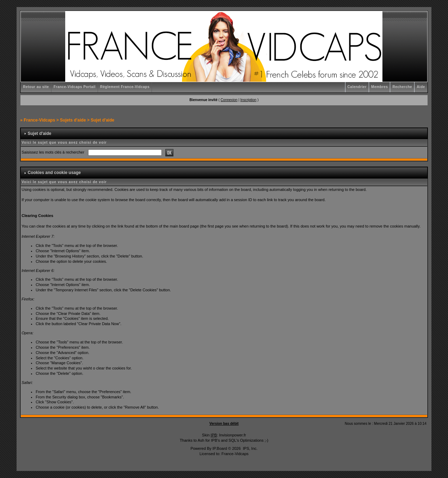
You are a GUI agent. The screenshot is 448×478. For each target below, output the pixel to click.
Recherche (402, 87)
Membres (379, 87)
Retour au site (36, 87)
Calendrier (357, 87)
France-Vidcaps (39, 120)
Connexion (229, 100)
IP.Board (220, 448)
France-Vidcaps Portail (75, 87)
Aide (421, 87)
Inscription (248, 100)
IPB (214, 435)
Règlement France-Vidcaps (125, 87)
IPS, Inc (250, 448)
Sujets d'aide (73, 120)
